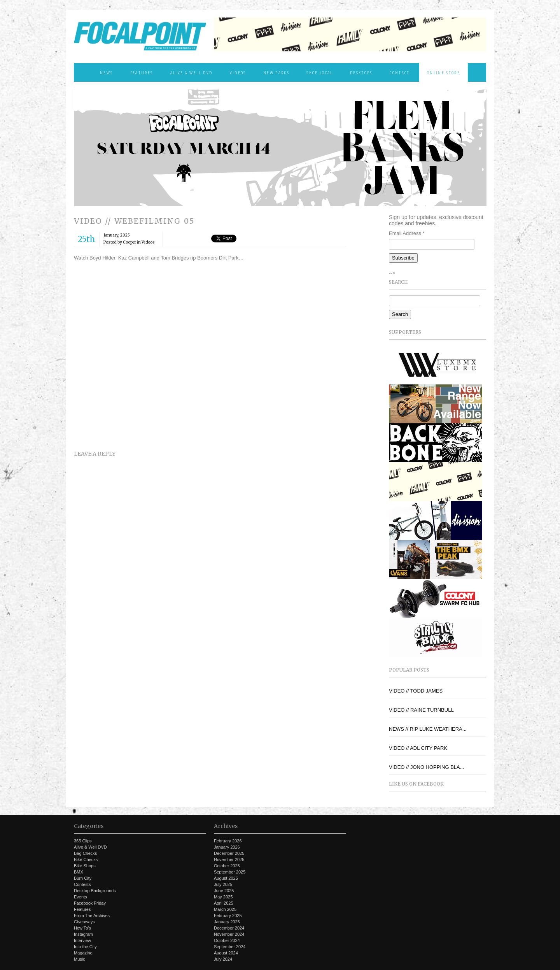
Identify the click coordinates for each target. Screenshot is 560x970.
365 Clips (83, 841)
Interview (82, 940)
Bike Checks (86, 859)
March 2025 (225, 909)
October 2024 (227, 940)
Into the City (85, 947)
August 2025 (226, 878)
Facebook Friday (90, 903)
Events (80, 897)
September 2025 (230, 872)
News (106, 72)
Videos (238, 72)
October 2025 (227, 866)
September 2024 (230, 947)
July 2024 (223, 959)
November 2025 (229, 859)
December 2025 (229, 853)
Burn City (83, 878)
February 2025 (228, 916)
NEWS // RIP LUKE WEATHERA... (428, 729)
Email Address (407, 233)
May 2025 (223, 897)
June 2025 (224, 891)
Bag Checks (85, 853)
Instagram (83, 934)
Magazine (83, 953)
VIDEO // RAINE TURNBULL (421, 710)
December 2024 (229, 928)
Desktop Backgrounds (95, 891)
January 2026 (227, 847)
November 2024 (229, 934)
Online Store (444, 72)
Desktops (361, 72)
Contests (82, 884)
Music (80, 959)
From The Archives (92, 916)
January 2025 (227, 922)
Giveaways (84, 922)
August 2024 (226, 953)
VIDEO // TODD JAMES (416, 691)
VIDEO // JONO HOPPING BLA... (427, 767)
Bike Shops (85, 866)
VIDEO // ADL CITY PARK (418, 748)
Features (142, 72)
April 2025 (224, 903)
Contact (400, 72)
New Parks (276, 72)
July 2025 (223, 884)
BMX (79, 872)
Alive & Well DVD (191, 72)
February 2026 (228, 841)
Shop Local (319, 72)
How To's (82, 928)
